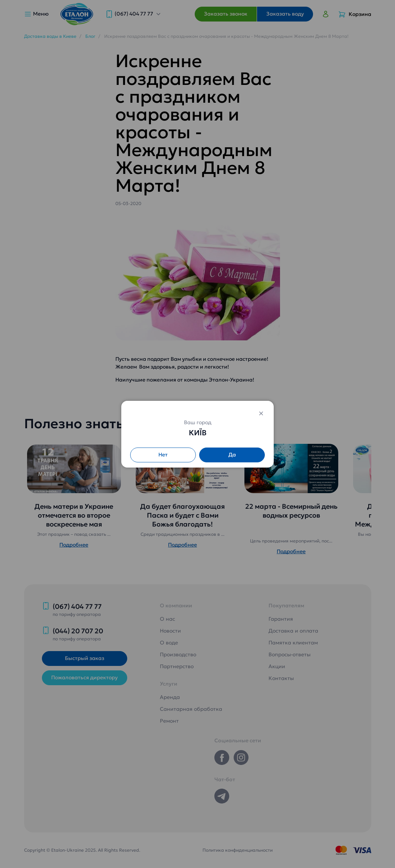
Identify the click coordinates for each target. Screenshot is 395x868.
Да (232, 455)
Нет (163, 455)
